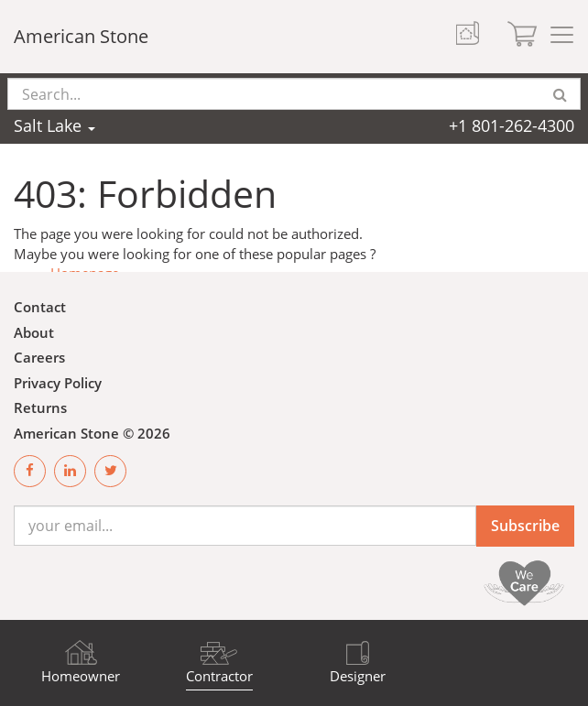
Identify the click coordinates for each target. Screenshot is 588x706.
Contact (40, 307)
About (34, 332)
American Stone (81, 36)
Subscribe (525, 526)
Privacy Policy (58, 383)
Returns (40, 407)
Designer (358, 676)
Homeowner (81, 676)
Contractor (219, 676)
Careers (39, 357)
